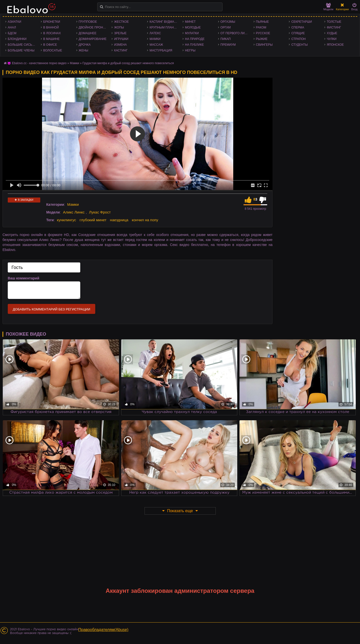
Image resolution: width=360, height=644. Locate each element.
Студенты (299, 45)
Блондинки (17, 39)
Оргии (226, 27)
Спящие (298, 33)
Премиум (228, 45)
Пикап (226, 39)
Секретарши (301, 22)
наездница (119, 220)
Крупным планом (164, 27)
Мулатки (192, 33)
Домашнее (88, 33)
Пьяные (262, 22)
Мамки (155, 39)
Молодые (193, 27)
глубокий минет (93, 220)
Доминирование (93, 39)
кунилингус (67, 220)
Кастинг (121, 50)
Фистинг (334, 27)
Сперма (298, 27)
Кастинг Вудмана (164, 22)
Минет (190, 22)
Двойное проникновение (94, 27)
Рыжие (262, 39)
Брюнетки (52, 22)
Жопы (119, 27)
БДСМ (12, 33)
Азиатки (14, 22)
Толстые (334, 22)
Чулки (332, 39)
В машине (51, 39)
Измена (120, 45)
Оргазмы (228, 22)
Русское (263, 33)
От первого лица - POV (236, 33)
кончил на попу (145, 220)
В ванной (51, 27)
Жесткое (121, 22)
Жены (83, 50)
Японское (335, 45)
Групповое (88, 22)
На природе (195, 39)
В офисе (50, 45)
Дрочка (85, 45)
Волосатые (53, 50)
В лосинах (52, 33)
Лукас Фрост (100, 212)
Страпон (298, 39)
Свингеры (264, 45)
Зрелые (120, 33)
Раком (261, 27)
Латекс (155, 33)
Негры (190, 50)
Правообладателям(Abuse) (103, 630)
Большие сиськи (22, 45)
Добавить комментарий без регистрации (51, 309)
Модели (328, 7)
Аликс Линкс (74, 212)
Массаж (156, 45)
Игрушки (121, 39)
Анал (12, 27)
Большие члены (21, 50)
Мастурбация (161, 50)
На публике (194, 45)
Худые (332, 33)
